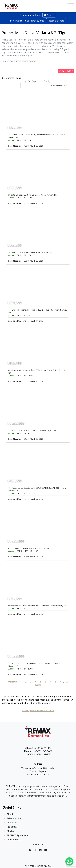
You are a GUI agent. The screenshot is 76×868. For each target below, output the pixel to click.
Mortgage (12, 831)
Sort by (47, 81)
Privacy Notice (14, 818)
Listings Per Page (28, 81)
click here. (34, 61)
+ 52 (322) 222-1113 (38, 748)
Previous (12, 682)
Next (38, 685)
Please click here (56, 21)
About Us (12, 814)
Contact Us (12, 823)
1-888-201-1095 (38, 754)
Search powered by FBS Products (38, 711)
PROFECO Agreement (17, 835)
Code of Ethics (14, 840)
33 (67, 682)
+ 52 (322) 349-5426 (38, 751)
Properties (12, 827)
